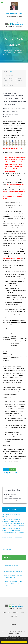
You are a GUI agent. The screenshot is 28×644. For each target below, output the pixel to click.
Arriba (14, 624)
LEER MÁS (8, 640)
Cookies (22, 613)
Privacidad (15, 613)
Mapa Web (14, 616)
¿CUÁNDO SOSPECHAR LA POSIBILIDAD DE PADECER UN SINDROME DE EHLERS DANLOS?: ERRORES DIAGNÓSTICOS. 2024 (13, 539)
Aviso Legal (7, 613)
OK (14, 642)
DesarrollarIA (17, 637)
